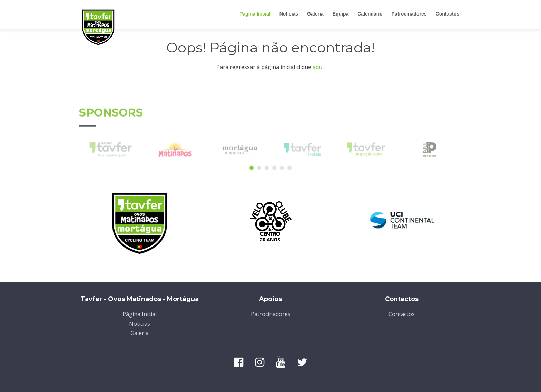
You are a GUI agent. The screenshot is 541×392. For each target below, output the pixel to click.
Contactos (447, 14)
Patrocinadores (409, 14)
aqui (318, 67)
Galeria (315, 14)
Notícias (289, 14)
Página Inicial (255, 14)
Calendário (370, 14)
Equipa (341, 14)
